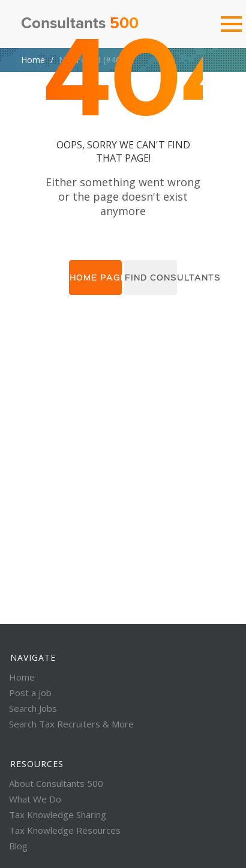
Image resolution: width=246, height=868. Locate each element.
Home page (96, 277)
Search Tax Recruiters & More (71, 724)
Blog (18, 846)
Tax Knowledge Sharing (58, 815)
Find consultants (151, 277)
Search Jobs (33, 708)
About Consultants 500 (56, 783)
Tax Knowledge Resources (65, 830)
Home (33, 60)
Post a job (30, 693)
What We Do (35, 799)
